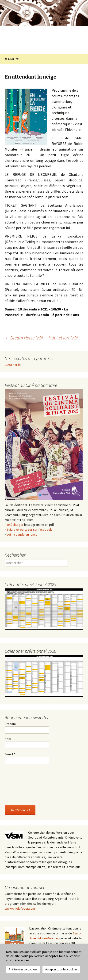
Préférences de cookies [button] (23, 969)
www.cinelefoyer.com (20, 908)
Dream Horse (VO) (24, 338)
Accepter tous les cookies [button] (61, 969)
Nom (8, 739)
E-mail (10, 754)
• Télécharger (14, 525)
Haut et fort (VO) (66, 338)
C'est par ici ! (14, 365)
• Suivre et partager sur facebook (28, 530)
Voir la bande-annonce (22, 534)
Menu (9, 59)
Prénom (10, 724)
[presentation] (24, 784)
